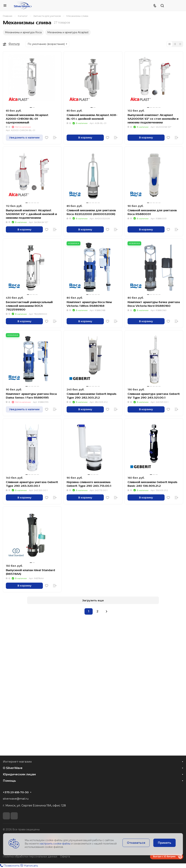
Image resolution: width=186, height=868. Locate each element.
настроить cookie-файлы (55, 844)
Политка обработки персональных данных (30, 857)
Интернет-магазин (17, 762)
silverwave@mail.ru (16, 799)
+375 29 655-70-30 (16, 792)
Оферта (65, 857)
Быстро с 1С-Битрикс (164, 857)
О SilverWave (13, 768)
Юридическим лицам (19, 774)
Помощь (9, 781)
